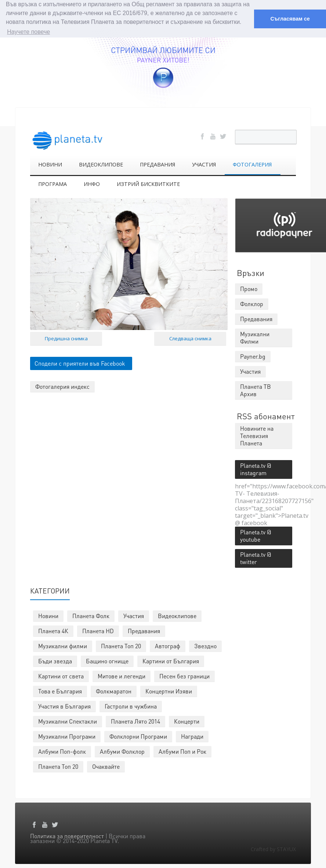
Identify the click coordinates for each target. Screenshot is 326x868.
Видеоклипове (177, 615)
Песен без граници (184, 676)
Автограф (168, 645)
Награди (192, 736)
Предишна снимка (66, 338)
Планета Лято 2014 (135, 721)
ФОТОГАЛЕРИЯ (252, 164)
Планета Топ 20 (121, 645)
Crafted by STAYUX (273, 849)
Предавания (144, 630)
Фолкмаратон (114, 691)
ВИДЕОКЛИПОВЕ (101, 164)
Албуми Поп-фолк (62, 751)
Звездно (205, 645)
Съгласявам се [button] (290, 19)
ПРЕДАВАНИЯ (157, 164)
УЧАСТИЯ (204, 164)
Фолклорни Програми (138, 736)
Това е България (60, 691)
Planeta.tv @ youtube (256, 535)
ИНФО (92, 184)
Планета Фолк (91, 615)
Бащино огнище (107, 661)
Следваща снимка (190, 338)
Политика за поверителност (67, 835)
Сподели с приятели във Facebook (80, 363)
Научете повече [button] (28, 32)
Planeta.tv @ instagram (256, 469)
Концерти (187, 721)
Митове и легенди (122, 676)
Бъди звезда (55, 661)
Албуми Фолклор (122, 751)
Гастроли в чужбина (131, 706)
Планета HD (98, 630)
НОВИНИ (50, 164)
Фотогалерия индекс (62, 386)
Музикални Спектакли (68, 721)
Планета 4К (53, 630)
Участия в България (64, 706)
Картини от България (171, 661)
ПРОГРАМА (52, 184)
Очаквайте (106, 766)
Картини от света (61, 676)
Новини (48, 615)
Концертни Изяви (169, 691)
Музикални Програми (67, 736)
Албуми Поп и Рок (182, 751)
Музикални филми (63, 645)
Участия (134, 615)
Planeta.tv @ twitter (256, 558)
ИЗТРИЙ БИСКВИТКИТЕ (148, 184)
